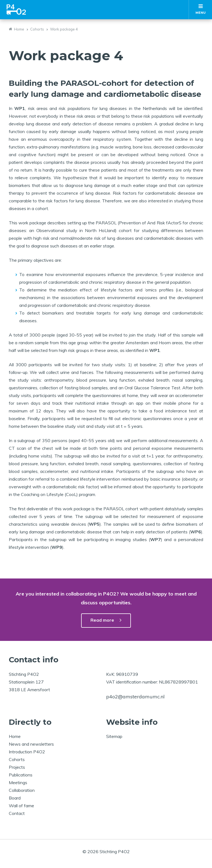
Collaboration (22, 790)
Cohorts (37, 29)
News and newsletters (31, 744)
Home (19, 29)
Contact (17, 813)
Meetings (18, 782)
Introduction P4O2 (27, 752)
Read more (102, 620)
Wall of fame (21, 806)
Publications (21, 775)
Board (15, 798)
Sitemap (114, 736)
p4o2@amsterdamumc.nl (135, 697)
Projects (17, 767)
